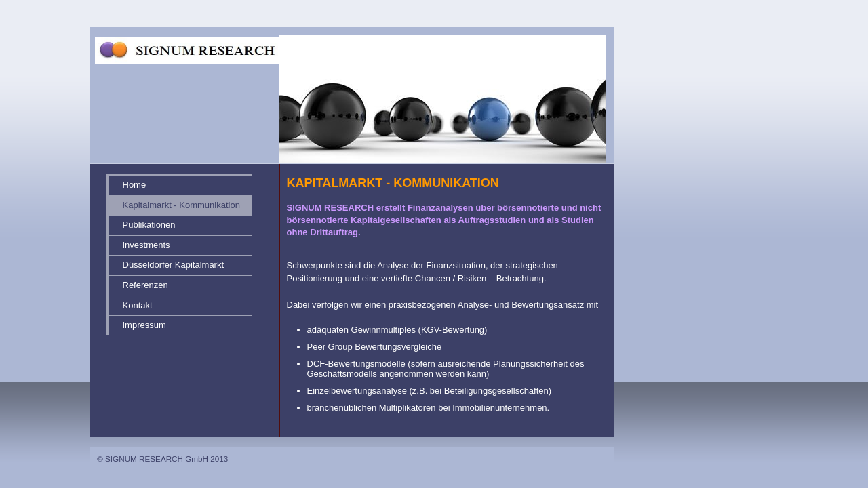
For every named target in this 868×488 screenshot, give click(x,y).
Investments (146, 245)
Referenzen (145, 285)
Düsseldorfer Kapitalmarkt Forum (174, 267)
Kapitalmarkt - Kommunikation (181, 205)
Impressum (144, 325)
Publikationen (149, 225)
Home (135, 185)
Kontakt (138, 305)
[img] (361, 82)
